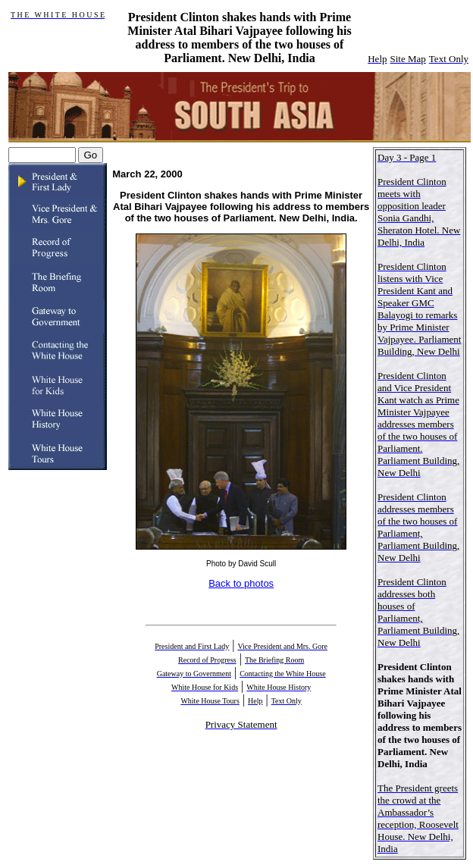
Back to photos (241, 583)
